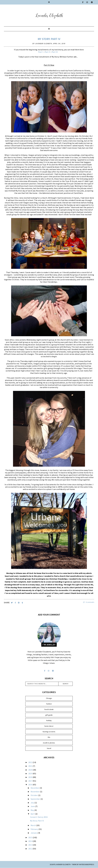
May (32, 810)
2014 (31, 841)
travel (49, 748)
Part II (47, 52)
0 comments (89, 602)
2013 (31, 845)
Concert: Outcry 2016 (39, 817)
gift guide (49, 715)
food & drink (49, 709)
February (35, 829)
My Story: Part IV (49, 39)
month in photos (49, 743)
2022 (31, 762)
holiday (49, 720)
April (33, 814)
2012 (31, 849)
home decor (49, 726)
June (33, 806)
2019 (31, 773)
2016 (31, 785)
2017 (31, 781)
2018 (31, 777)
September (36, 799)
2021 (31, 766)
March (33, 825)
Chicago (49, 698)
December (35, 788)
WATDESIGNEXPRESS (87, 864)
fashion (49, 704)
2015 (31, 837)
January (34, 833)
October (34, 795)
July (33, 803)
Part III (55, 52)
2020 (31, 770)
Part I (41, 52)
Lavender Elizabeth (63, 864)
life (49, 737)
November (35, 792)
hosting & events (49, 732)
